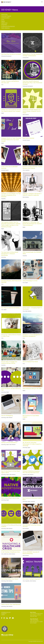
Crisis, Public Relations (27, 311)
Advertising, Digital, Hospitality (29, 502)
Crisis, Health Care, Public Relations (8, 554)
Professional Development (8, 26)
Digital (3, 21)
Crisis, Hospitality (26, 170)
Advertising (4, 14)
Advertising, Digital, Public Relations (8, 444)
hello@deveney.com (6, 612)
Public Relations (5, 28)
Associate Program (6, 16)
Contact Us (4, 613)
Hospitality (4, 24)
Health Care (4, 23)
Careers (3, 615)
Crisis (3, 19)
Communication (5, 18)
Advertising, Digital (5, 392)
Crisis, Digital (25, 283)
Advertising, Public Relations (7, 417)
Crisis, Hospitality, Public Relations (29, 581)
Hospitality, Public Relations (28, 475)
